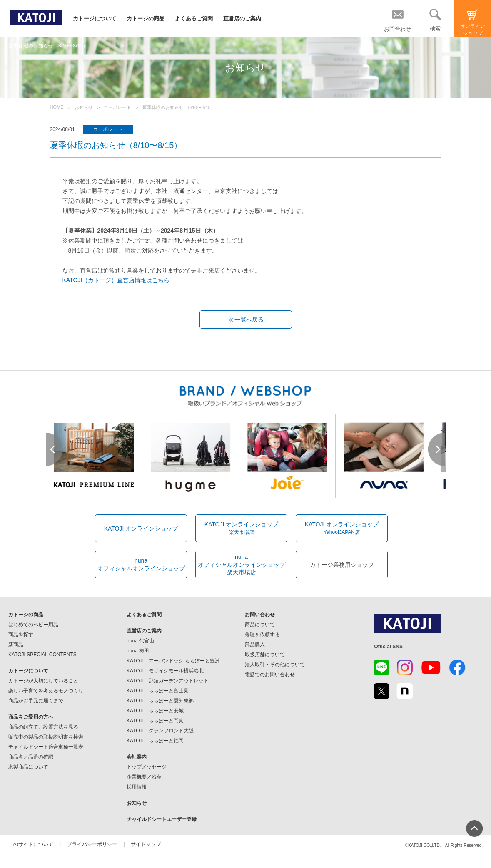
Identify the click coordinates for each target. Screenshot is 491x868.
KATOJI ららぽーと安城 (155, 711)
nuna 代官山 (140, 641)
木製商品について (28, 767)
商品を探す (21, 635)
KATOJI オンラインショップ (141, 528)
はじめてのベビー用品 (33, 625)
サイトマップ (146, 844)
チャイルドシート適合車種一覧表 (46, 747)
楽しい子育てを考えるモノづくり (46, 691)
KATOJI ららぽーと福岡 (155, 741)
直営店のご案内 (242, 19)
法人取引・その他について (275, 665)
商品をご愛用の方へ (31, 717)
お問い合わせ (260, 615)
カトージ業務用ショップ (342, 565)
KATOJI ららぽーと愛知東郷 (160, 701)
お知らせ (137, 803)
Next (437, 449)
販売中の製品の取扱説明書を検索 (46, 737)
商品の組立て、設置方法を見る (43, 727)
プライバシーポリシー (92, 844)
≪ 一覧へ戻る (246, 320)
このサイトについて (31, 844)
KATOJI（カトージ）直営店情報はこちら (116, 280)
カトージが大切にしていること (43, 681)
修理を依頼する (262, 635)
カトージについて (95, 19)
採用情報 (137, 787)
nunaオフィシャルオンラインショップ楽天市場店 (242, 564)
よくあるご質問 (194, 19)
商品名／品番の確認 (31, 757)
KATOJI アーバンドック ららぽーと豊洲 (173, 661)
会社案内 (137, 757)
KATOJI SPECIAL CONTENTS (42, 655)
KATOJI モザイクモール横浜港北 (165, 671)
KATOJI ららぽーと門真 (155, 721)
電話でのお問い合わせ (270, 675)
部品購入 (255, 645)
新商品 (16, 645)
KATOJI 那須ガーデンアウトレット (168, 681)
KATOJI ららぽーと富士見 (158, 691)
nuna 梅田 (138, 651)
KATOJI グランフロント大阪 (160, 731)
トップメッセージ (147, 767)
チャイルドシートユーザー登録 (162, 819)
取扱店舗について (265, 655)
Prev (55, 449)
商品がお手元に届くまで (36, 701)
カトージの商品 (146, 19)
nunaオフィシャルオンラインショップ (141, 564)
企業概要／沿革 (144, 777)
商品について (260, 625)
